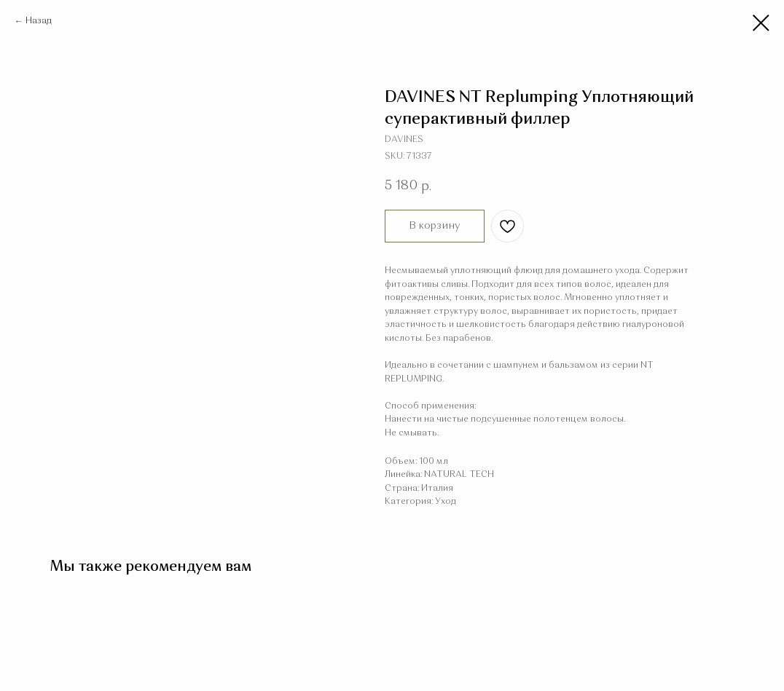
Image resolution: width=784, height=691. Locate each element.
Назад (39, 21)
